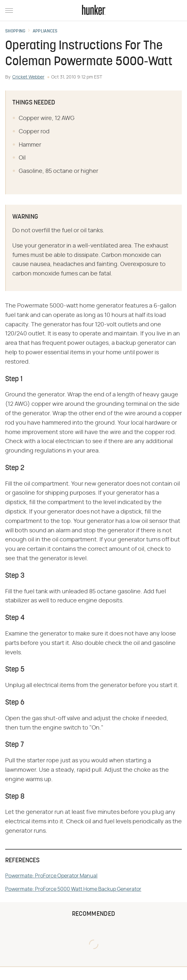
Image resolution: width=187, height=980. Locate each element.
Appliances (45, 31)
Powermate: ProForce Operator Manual (51, 876)
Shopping (15, 31)
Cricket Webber (28, 77)
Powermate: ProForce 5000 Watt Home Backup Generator (73, 889)
